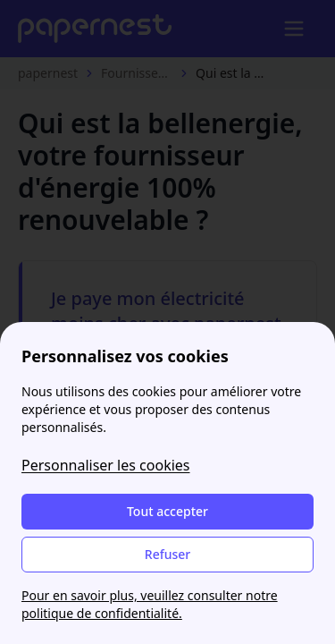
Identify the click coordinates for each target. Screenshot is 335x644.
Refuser (167, 554)
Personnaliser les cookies (106, 465)
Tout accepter (167, 511)
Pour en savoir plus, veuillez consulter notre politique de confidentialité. (150, 604)
